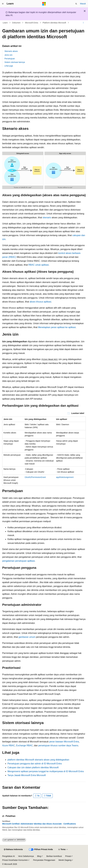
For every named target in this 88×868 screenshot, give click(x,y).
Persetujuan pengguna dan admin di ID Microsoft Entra (35, 764)
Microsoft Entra (32, 23)
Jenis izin (8, 55)
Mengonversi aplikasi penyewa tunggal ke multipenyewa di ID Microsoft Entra (46, 771)
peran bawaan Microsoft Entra (64, 742)
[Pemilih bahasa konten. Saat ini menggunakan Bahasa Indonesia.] (13, 849)
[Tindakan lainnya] (83, 23)
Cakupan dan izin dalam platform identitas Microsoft (33, 767)
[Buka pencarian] (76, 4)
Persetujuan (10, 59)
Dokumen (16, 23)
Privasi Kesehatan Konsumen (15, 860)
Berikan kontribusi (54, 856)
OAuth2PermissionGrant (35, 477)
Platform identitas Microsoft (54, 23)
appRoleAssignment (65, 477)
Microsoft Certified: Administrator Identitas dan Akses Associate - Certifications (39, 824)
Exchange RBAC (24, 746)
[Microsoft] (44, 4)
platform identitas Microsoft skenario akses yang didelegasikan (38, 760)
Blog (39, 856)
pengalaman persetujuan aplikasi (18, 561)
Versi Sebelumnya (26, 856)
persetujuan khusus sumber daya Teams (58, 746)
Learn (5, 23)
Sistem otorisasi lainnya (15, 62)
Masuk (83, 4)
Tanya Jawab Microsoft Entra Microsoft (27, 775)
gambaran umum (27, 637)
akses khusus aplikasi (40, 302)
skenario (47, 218)
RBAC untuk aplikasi (39, 265)
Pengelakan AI (8, 856)
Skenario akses (11, 51)
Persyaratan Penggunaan (44, 860)
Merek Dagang (65, 860)
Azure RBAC (9, 746)
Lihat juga (9, 66)
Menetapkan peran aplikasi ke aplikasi (57, 327)
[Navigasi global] (3, 4)
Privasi (68, 856)
